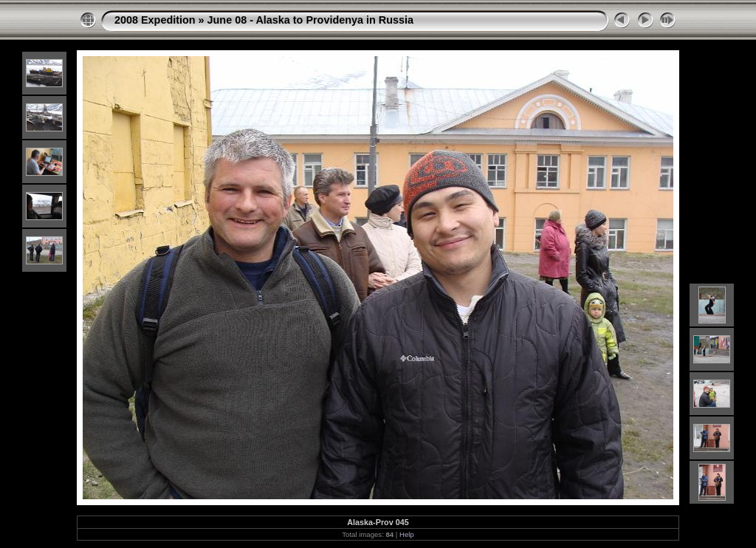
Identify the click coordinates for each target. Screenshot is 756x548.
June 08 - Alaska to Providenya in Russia (310, 20)
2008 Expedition (155, 20)
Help (407, 534)
